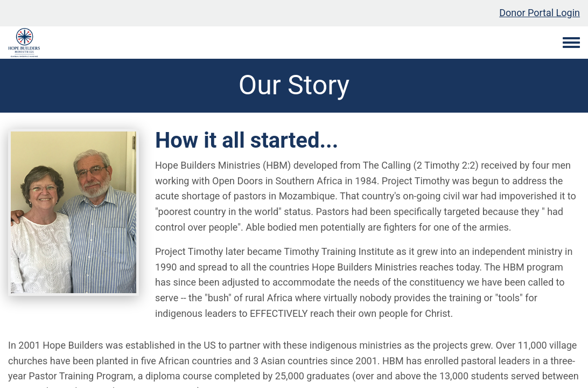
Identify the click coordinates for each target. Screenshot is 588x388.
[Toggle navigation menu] (571, 43)
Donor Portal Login (540, 13)
